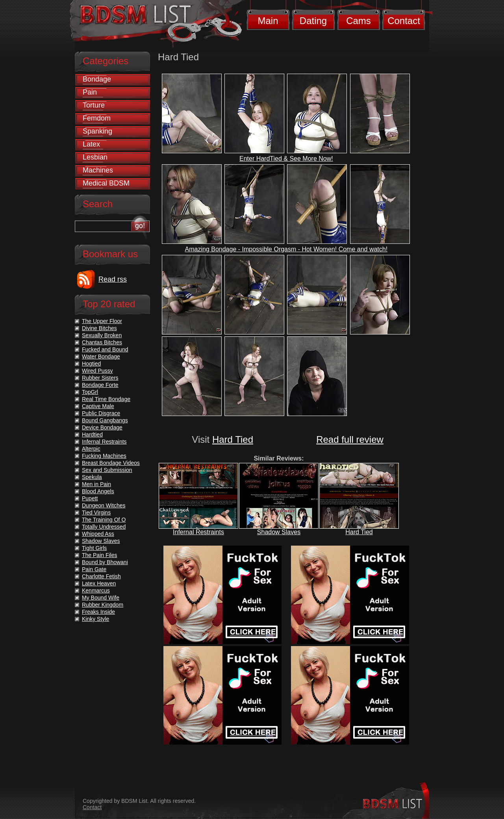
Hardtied (92, 435)
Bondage (97, 79)
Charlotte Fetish (101, 576)
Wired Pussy (97, 371)
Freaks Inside (98, 612)
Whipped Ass (98, 534)
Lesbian (95, 157)
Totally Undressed (104, 527)
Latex (91, 144)
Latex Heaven (99, 583)
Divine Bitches (99, 328)
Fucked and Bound (105, 349)
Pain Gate (94, 569)
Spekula (92, 477)
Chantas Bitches (102, 342)
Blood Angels (98, 491)
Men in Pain (96, 484)
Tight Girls (94, 548)
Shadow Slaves (279, 532)
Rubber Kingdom (103, 605)
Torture (94, 105)
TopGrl (90, 392)
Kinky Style (95, 619)
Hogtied (91, 364)
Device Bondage (102, 427)
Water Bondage (101, 357)
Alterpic (91, 449)
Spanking (97, 131)
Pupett (90, 498)
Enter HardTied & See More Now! (286, 159)
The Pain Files (99, 555)
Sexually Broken (102, 335)
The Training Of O (104, 520)
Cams (359, 21)
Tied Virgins (96, 513)
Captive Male (98, 406)
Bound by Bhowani (105, 562)
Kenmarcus (96, 591)
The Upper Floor (102, 321)
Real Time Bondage (106, 399)
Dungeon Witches (104, 505)
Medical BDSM (106, 183)
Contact (404, 21)
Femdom (97, 118)
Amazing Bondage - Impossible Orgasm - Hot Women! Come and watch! (286, 249)
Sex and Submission (107, 470)
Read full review (350, 439)
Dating (313, 21)
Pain (90, 92)
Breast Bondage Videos (111, 463)
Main (268, 21)
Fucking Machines (104, 456)
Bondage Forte (100, 385)
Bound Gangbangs (105, 420)
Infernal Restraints (198, 532)
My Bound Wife (101, 598)
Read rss (113, 279)
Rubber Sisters (100, 378)
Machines (98, 170)
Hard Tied (233, 439)
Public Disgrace (101, 413)
